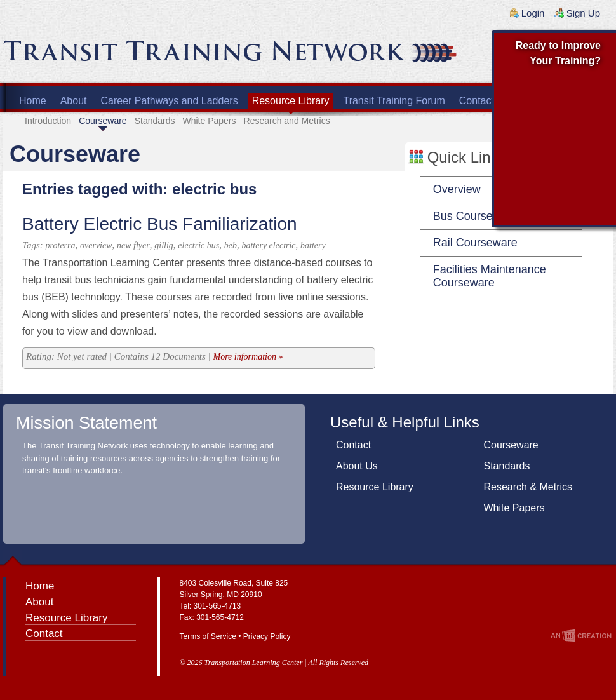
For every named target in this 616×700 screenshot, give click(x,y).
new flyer (133, 246)
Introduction (48, 121)
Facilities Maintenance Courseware (490, 276)
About (74, 101)
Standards (155, 121)
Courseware (103, 121)
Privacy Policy (267, 636)
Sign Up (583, 13)
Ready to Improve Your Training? (558, 53)
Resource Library (291, 101)
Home (33, 101)
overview (96, 246)
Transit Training (156, 55)
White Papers (209, 121)
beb (231, 246)
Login (533, 13)
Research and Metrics (287, 121)
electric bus (198, 246)
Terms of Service (208, 636)
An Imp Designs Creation (581, 636)
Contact (477, 101)
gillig (164, 246)
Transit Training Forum (394, 101)
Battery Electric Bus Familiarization (160, 224)
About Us (357, 466)
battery (313, 246)
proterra (61, 246)
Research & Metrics (528, 487)
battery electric (268, 246)
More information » (248, 357)
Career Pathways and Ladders (170, 101)
